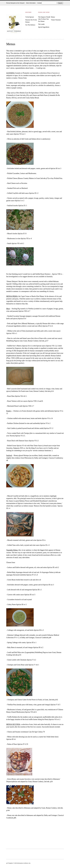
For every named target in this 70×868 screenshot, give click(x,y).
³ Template (10, 863)
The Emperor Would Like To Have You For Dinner (44, 19)
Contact (40, 3)
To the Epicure (30, 17)
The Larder (41, 24)
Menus (53, 17)
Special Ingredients (44, 27)
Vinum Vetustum (56, 20)
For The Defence (30, 25)
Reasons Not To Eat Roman (31, 21)
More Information (31, 3)
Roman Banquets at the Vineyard (15, 3)
